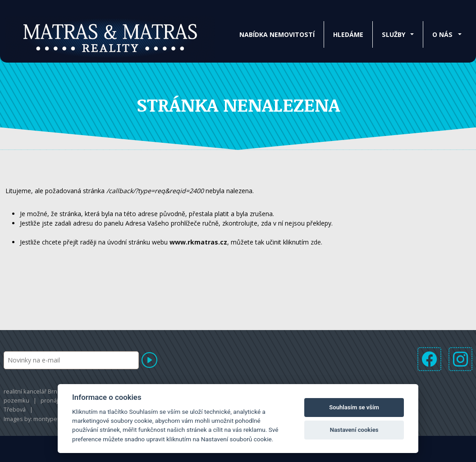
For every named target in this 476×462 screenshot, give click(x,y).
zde (316, 242)
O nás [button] (442, 34)
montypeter (49, 419)
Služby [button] (394, 34)
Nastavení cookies (354, 430)
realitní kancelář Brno (32, 391)
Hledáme (348, 34)
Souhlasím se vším (354, 407)
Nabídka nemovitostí (277, 34)
